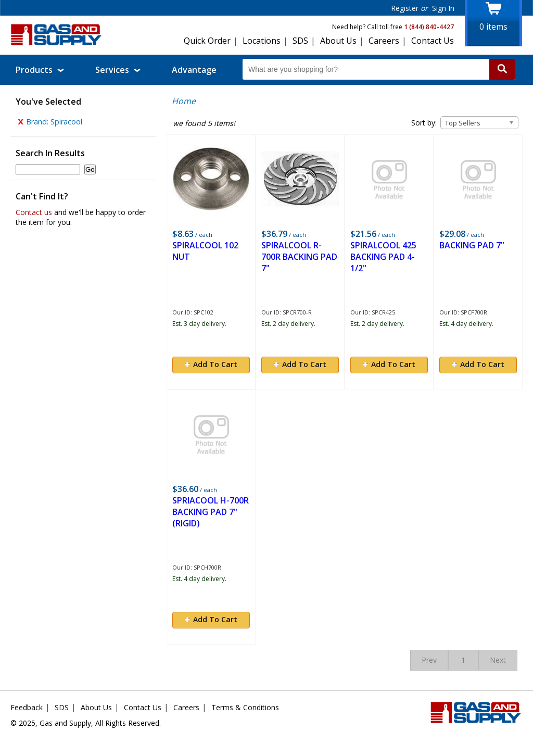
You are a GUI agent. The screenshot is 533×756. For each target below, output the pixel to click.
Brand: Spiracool (50, 124)
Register (405, 8)
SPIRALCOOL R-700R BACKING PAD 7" (299, 257)
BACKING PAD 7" (472, 245)
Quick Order (207, 41)
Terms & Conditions (245, 707)
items (493, 27)
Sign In (443, 8)
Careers (384, 41)
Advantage (194, 70)
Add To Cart (211, 364)
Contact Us (433, 41)
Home (184, 101)
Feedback (27, 707)
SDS (300, 41)
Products (40, 70)
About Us (338, 41)
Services (118, 70)
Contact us (34, 215)
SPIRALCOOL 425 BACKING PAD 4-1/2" (383, 257)
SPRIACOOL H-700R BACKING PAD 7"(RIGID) (211, 512)
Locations (262, 41)
